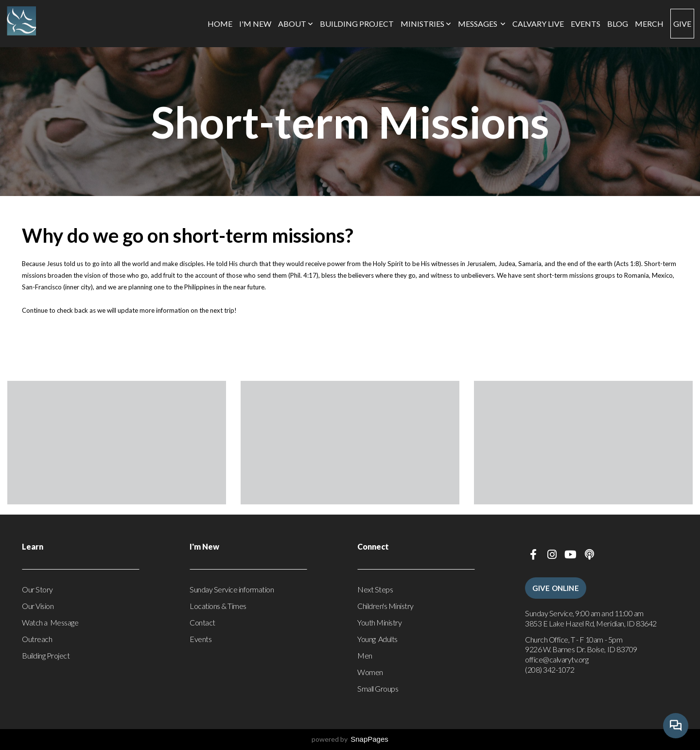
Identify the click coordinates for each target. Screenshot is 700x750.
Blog (618, 24)
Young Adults (377, 639)
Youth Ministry (379, 622)
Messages (482, 24)
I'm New (255, 24)
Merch (649, 24)
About (296, 24)
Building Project (357, 24)
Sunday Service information (232, 589)
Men (365, 655)
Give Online (556, 588)
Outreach (37, 639)
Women (370, 672)
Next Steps (375, 589)
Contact (202, 622)
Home (220, 24)
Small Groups (378, 688)
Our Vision (38, 606)
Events (586, 24)
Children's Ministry (385, 606)
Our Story (37, 589)
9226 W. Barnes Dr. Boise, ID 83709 (582, 649)
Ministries (426, 24)
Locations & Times (218, 606)
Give (682, 24)
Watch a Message (50, 622)
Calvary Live (538, 24)
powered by (350, 739)
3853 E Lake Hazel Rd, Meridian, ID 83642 (591, 623)
